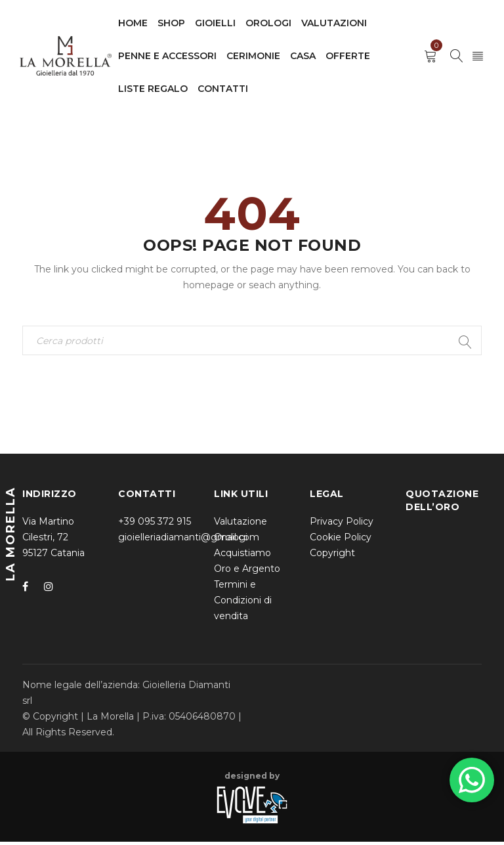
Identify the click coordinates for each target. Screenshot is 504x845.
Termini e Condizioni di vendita (243, 603)
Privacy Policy (342, 525)
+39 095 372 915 (155, 525)
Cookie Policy (341, 540)
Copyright (332, 556)
